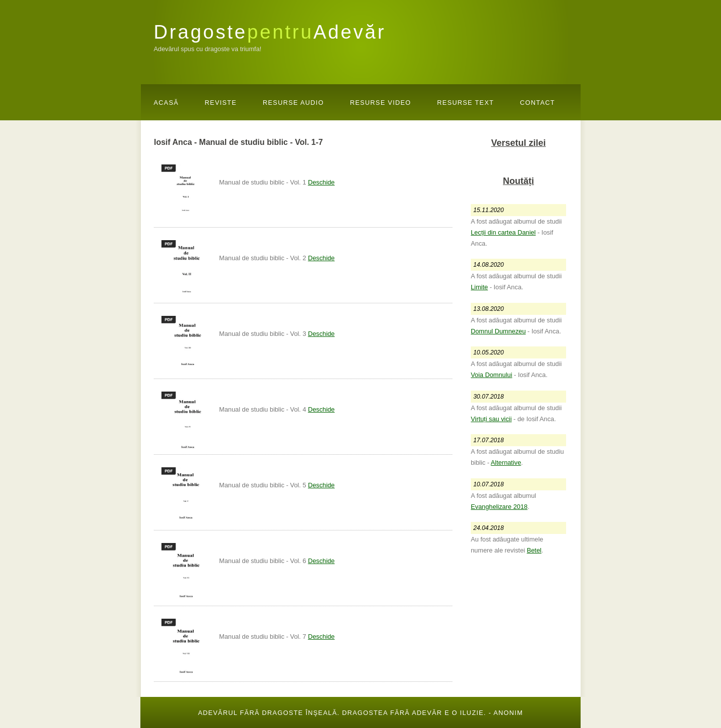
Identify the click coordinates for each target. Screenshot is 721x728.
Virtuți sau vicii (491, 419)
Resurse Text (466, 103)
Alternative (506, 463)
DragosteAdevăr (270, 32)
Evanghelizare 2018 (499, 507)
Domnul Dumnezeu (498, 331)
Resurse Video (381, 103)
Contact (537, 103)
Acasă (166, 103)
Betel (534, 550)
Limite (479, 287)
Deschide (321, 182)
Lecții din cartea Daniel (503, 232)
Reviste (221, 103)
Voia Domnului (492, 375)
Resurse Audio (293, 103)
